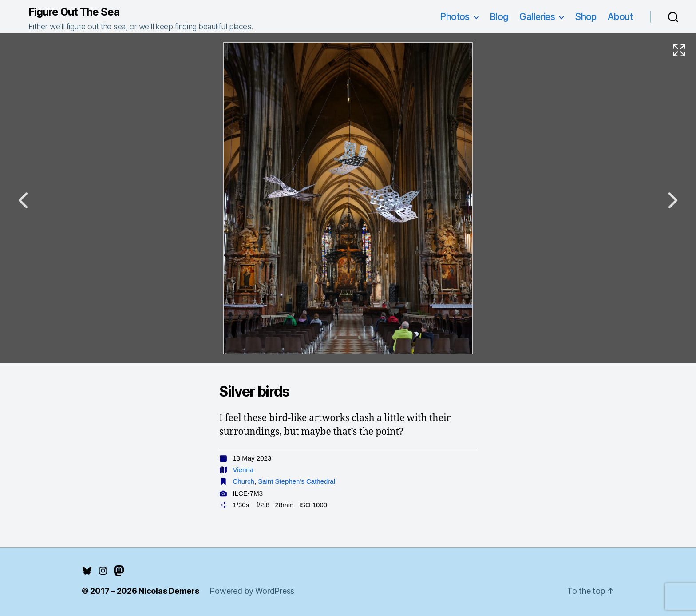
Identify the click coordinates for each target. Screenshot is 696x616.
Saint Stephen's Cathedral (297, 481)
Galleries (537, 17)
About (620, 17)
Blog (499, 17)
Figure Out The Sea (74, 12)
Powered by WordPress (252, 591)
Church (244, 481)
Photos (455, 17)
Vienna (243, 470)
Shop (586, 17)
